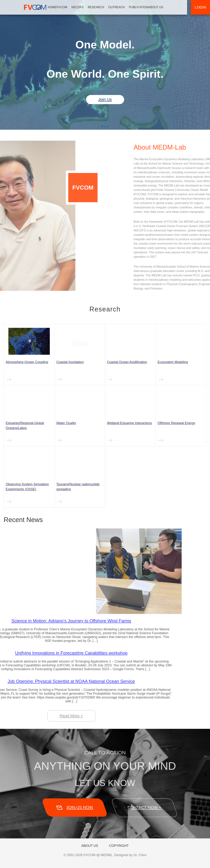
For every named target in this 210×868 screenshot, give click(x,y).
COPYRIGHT (119, 846)
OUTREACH (120, 7)
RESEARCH (100, 7)
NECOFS (81, 7)
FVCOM (66, 7)
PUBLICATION (142, 7)
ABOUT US (159, 7)
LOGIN (200, 7)
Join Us (105, 99)
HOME (56, 7)
